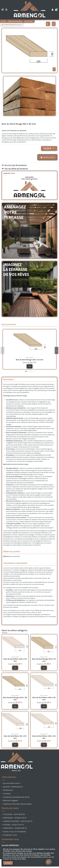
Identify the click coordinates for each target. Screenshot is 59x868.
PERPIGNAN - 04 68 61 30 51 (15, 818)
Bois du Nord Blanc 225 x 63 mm (15, 660)
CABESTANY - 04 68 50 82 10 (15, 828)
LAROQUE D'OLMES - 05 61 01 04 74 (18, 821)
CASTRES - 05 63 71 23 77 (14, 825)
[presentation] (6, 866)
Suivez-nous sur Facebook (14, 832)
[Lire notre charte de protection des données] (20, 857)
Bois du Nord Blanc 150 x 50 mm (15, 737)
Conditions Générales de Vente (16, 797)
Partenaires (8, 790)
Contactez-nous (10, 835)
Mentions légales (11, 800)
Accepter (8, 863)
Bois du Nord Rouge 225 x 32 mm (30, 360)
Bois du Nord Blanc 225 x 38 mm (44, 737)
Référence (7, 556)
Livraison (7, 794)
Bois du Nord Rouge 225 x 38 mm (15, 699)
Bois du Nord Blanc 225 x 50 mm (44, 699)
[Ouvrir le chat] (49, 862)
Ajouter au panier (47, 157)
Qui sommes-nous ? (12, 783)
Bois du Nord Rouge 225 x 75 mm (44, 660)
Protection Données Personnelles (17, 804)
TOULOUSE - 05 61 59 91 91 (14, 814)
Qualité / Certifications (13, 787)
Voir (30, 366)
